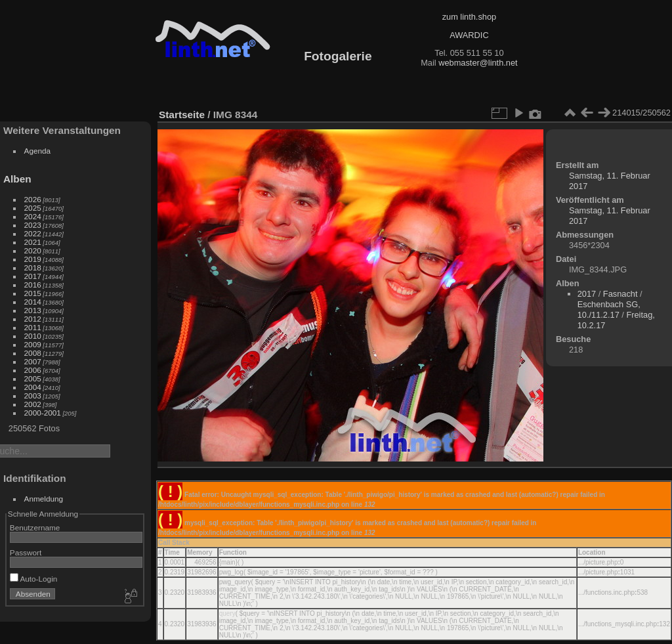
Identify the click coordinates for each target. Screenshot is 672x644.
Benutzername (35, 527)
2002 (33, 404)
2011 (33, 327)
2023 (33, 225)
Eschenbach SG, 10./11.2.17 (609, 310)
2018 (33, 268)
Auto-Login (34, 579)
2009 (33, 344)
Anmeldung (44, 499)
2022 (33, 233)
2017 (33, 276)
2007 (33, 361)
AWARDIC (469, 35)
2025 (33, 208)
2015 (33, 293)
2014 (33, 302)
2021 (33, 242)
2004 (33, 387)
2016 (33, 285)
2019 (33, 259)
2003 (33, 396)
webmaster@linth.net (478, 63)
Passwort (26, 552)
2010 (33, 336)
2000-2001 (43, 413)
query (227, 613)
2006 (33, 370)
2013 (33, 310)
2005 (33, 378)
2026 (33, 199)
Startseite (182, 115)
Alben (17, 179)
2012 (33, 319)
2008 (33, 353)
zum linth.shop (470, 17)
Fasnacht (620, 294)
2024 (33, 216)
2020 (33, 250)
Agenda (38, 151)
